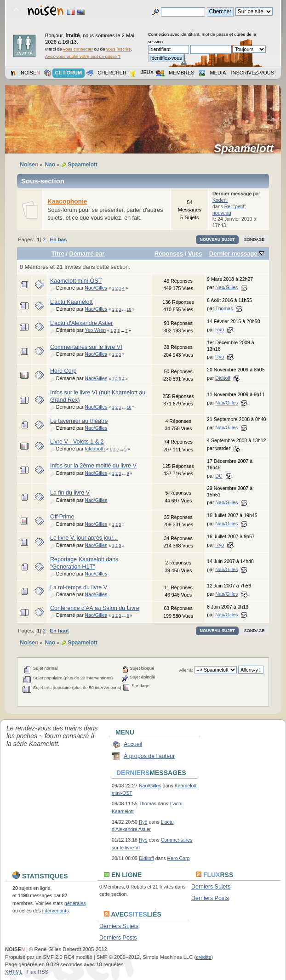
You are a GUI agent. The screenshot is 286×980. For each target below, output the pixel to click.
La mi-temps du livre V (79, 587)
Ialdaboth (95, 449)
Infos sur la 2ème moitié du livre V (93, 466)
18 (129, 407)
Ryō (220, 330)
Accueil (133, 744)
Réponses (169, 254)
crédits (203, 957)
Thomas (224, 308)
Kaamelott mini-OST (76, 281)
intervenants (56, 911)
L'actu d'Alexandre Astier (81, 323)
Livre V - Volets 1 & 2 (77, 442)
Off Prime (62, 517)
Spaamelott (247, 148)
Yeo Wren (95, 330)
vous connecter (78, 49)
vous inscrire (119, 49)
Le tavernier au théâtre (79, 421)
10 (129, 309)
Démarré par (87, 254)
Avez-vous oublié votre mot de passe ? (83, 56)
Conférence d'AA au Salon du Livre (95, 608)
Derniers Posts (210, 898)
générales (75, 903)
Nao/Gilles (96, 288)
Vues (195, 254)
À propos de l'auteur (149, 756)
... (125, 309)
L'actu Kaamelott (71, 302)
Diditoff (223, 378)
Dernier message (237, 254)
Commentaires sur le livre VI (86, 347)
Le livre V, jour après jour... (84, 538)
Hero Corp (63, 371)
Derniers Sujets (211, 887)
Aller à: (186, 670)
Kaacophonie (67, 202)
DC (219, 476)
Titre (58, 254)
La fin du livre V (70, 493)
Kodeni (220, 200)
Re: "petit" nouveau (229, 210)
